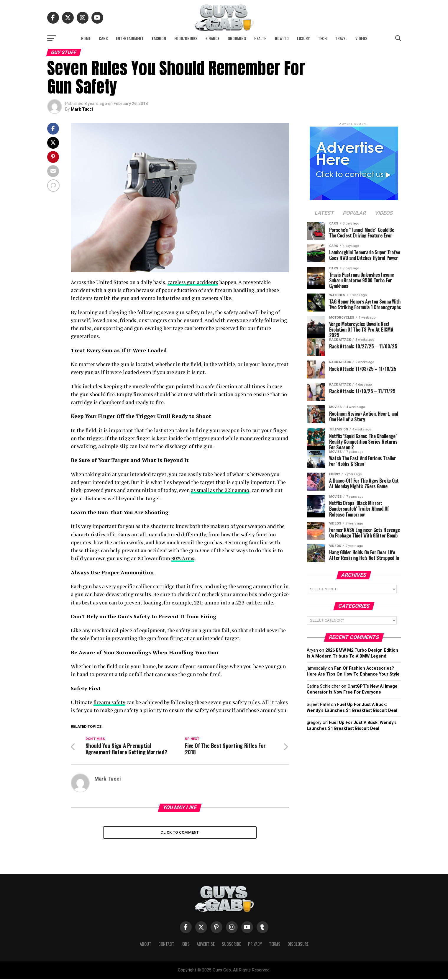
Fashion (159, 38)
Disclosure (298, 945)
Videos (361, 38)
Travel (341, 38)
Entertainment (130, 38)
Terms (275, 945)
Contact (166, 945)
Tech (322, 38)
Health (260, 38)
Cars (103, 38)
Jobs (186, 945)
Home (86, 38)
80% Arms (183, 558)
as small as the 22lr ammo (221, 490)
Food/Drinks (186, 38)
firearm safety (110, 702)
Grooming (237, 38)
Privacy (255, 945)
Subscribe (231, 945)
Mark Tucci (82, 109)
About (146, 945)
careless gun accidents (194, 282)
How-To (282, 38)
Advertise (206, 945)
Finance (212, 38)
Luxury (303, 38)
